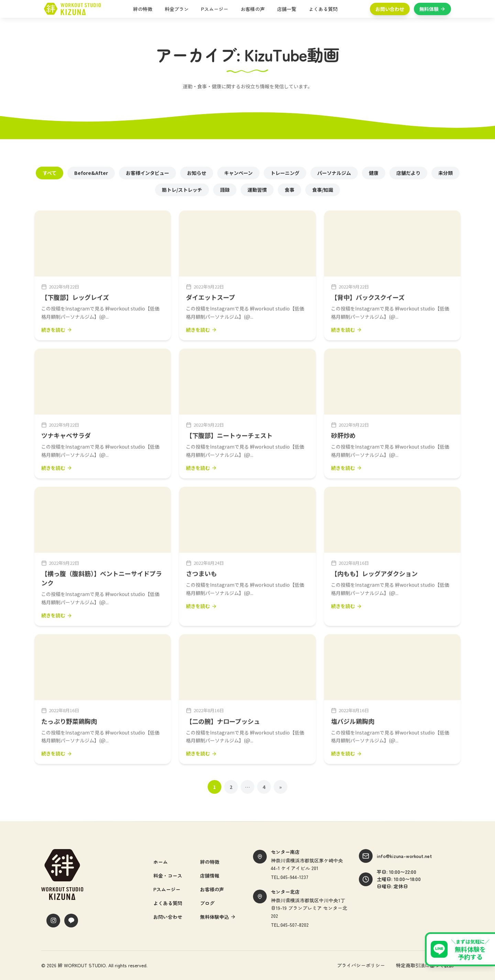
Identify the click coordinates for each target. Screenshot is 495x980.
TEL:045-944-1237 (290, 877)
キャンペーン (238, 173)
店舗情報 (210, 876)
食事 (289, 190)
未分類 (445, 173)
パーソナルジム (334, 173)
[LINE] (71, 921)
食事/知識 (323, 190)
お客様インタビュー (147, 173)
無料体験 (432, 9)
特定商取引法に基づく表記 (425, 965)
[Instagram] (53, 921)
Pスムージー (215, 9)
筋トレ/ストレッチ (182, 190)
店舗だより (408, 173)
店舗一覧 (287, 9)
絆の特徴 (143, 9)
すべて (49, 173)
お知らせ (197, 173)
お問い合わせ (390, 9)
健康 (374, 173)
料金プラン (177, 9)
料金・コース (168, 876)
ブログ (207, 903)
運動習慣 (257, 190)
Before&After (91, 173)
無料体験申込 (218, 917)
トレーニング (285, 173)
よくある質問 (323, 9)
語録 (225, 190)
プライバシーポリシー (361, 965)
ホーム (161, 862)
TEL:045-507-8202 (290, 925)
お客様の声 (253, 9)
